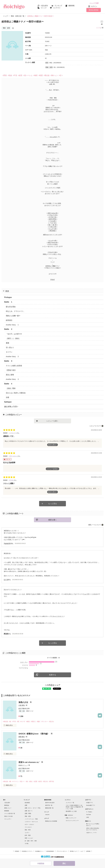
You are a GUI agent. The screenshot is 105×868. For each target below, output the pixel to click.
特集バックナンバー (71, 818)
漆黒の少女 (24, 702)
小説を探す (44, 6)
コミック (44, 8)
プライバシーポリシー (62, 851)
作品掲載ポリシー (39, 851)
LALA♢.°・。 (23, 765)
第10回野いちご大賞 (71, 811)
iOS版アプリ (90, 803)
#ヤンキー (45, 722)
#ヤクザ (23, 722)
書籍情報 (71, 6)
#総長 (20, 75)
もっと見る (52, 504)
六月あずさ (13, 433)
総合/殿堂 (27, 803)
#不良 (15, 75)
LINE (88, 817)
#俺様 (35, 75)
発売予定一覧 (49, 805)
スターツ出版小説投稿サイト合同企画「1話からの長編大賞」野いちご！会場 (74, 807)
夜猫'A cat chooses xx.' (29, 762)
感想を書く (52, 520)
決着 (7, 397)
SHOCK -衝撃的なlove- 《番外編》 (34, 734)
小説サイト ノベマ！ (92, 833)
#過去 (31, 781)
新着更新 (7, 811)
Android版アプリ (91, 805)
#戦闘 (41, 75)
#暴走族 (47, 75)
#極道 (28, 722)
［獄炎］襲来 (11, 388)
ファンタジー (28, 827)
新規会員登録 (94, 10)
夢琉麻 (12, 480)
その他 (27, 843)
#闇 (18, 722)
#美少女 (51, 722)
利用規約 (17, 851)
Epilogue (8, 402)
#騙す (39, 722)
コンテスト (57, 8)
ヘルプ (82, 851)
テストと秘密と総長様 (14, 366)
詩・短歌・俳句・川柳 (31, 841)
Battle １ (8, 302)
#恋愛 (35, 781)
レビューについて (95, 426)
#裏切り (33, 722)
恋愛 (26, 805)
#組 (10, 722)
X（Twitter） (90, 812)
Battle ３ (8, 361)
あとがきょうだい (11, 407)
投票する (52, 675)
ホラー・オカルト (29, 824)
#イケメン (15, 781)
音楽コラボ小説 (8, 816)
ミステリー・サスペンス (31, 822)
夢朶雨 (6, 634)
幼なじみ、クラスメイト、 (16, 311)
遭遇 (7, 343)
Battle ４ (8, 384)
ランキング (58, 6)
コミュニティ (8, 819)
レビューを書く (52, 421)
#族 (27, 781)
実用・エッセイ (29, 838)
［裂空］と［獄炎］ (13, 338)
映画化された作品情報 (51, 821)
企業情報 (88, 851)
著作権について (74, 851)
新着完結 (7, 805)
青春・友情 (28, 816)
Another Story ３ (12, 379)
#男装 (5, 75)
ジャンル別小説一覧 (10, 813)
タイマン (9, 352)
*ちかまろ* (7, 543)
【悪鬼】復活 (11, 370)
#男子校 (51, 781)
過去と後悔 (10, 375)
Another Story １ (12, 325)
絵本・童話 (28, 835)
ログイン (94, 6)
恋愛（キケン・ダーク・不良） (33, 808)
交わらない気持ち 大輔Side (16, 393)
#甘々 (61, 75)
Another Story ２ (12, 356)
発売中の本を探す (50, 803)
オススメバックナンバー (72, 821)
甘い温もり (10, 347)
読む (64, 863)
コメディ (27, 833)
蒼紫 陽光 (22, 737)
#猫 (10, 781)
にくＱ (99, 28)
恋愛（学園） (28, 813)
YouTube (89, 815)
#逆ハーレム (28, 75)
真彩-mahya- (13, 456)
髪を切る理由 (11, 307)
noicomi (47, 815)
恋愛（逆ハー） (29, 811)
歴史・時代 (28, 830)
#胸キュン (54, 75)
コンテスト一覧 (70, 803)
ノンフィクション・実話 (31, 819)
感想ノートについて (95, 525)
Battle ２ (8, 329)
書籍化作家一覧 (49, 808)
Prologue (8, 297)
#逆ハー (22, 781)
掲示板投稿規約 (50, 851)
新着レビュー (8, 808)
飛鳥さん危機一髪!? (13, 316)
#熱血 (10, 75)
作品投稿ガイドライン (27, 851)
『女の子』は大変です (14, 334)
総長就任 (9, 320)
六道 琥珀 (22, 705)
